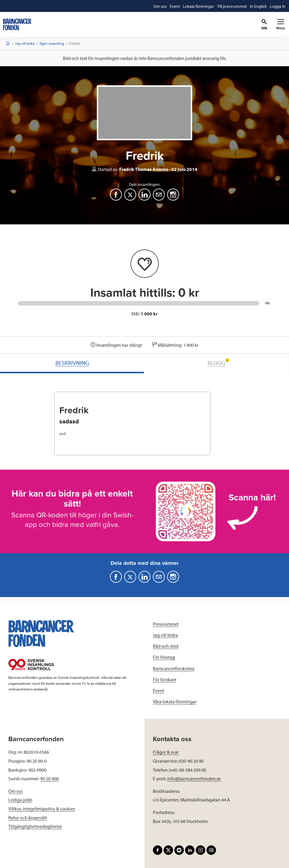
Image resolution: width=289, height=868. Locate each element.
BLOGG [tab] (218, 362)
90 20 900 (49, 778)
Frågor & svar (166, 752)
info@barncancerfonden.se (194, 778)
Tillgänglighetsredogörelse (35, 826)
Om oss (15, 791)
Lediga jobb (20, 800)
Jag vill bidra (25, 43)
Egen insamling (52, 43)
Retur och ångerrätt (28, 818)
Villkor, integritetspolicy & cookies (42, 809)
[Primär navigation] (281, 24)
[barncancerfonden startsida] (17, 24)
